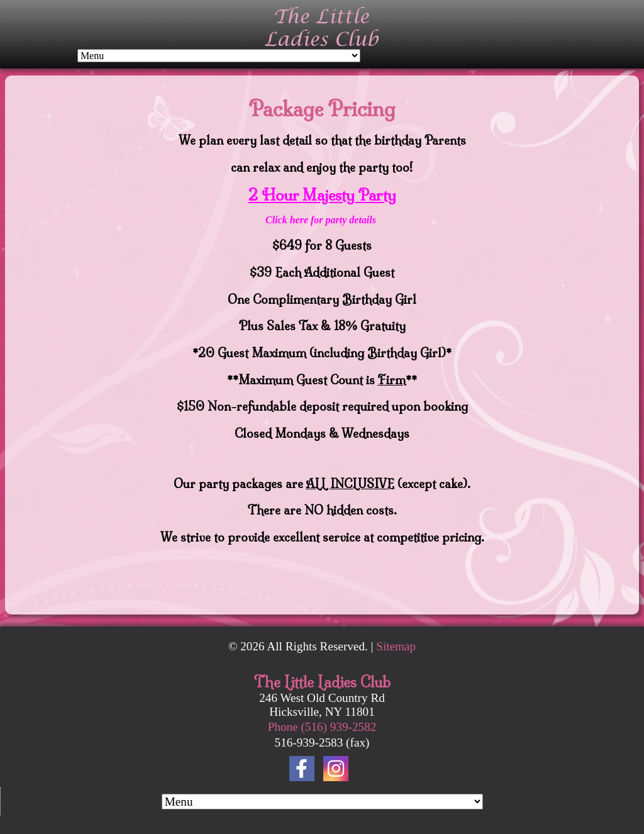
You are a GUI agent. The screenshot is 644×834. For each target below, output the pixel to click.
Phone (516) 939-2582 (322, 727)
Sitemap (396, 646)
